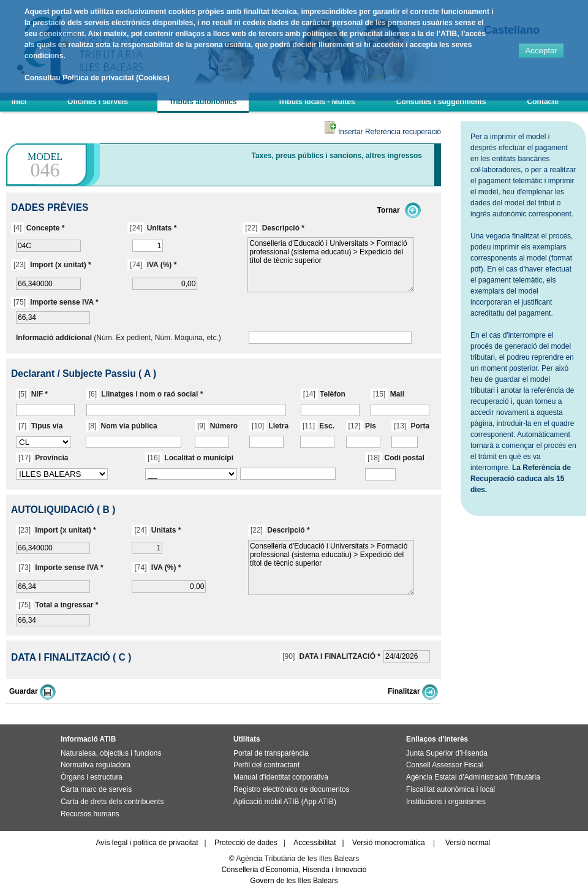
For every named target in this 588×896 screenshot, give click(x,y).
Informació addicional (54, 338)
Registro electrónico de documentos (291, 789)
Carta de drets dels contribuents (112, 802)
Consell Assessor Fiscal (444, 765)
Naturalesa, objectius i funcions (111, 753)
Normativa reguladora (96, 765)
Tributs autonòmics (203, 102)
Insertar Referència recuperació (383, 132)
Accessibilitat (315, 843)
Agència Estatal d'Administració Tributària (473, 777)
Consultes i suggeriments (441, 102)
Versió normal (468, 843)
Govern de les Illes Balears (294, 881)
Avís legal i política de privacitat (147, 843)
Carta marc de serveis (96, 789)
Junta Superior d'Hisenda (447, 753)
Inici (19, 102)
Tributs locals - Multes (317, 102)
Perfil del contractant (266, 765)
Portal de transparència (271, 753)
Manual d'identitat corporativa (281, 777)
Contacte (543, 102)
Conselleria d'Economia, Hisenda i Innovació (294, 870)
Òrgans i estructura (92, 777)
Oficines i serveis (98, 102)
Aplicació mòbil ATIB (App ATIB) (285, 802)
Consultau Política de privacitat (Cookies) (97, 78)
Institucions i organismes (446, 802)
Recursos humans (90, 814)
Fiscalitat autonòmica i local (450, 789)
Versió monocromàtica (389, 843)
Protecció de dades (246, 843)
